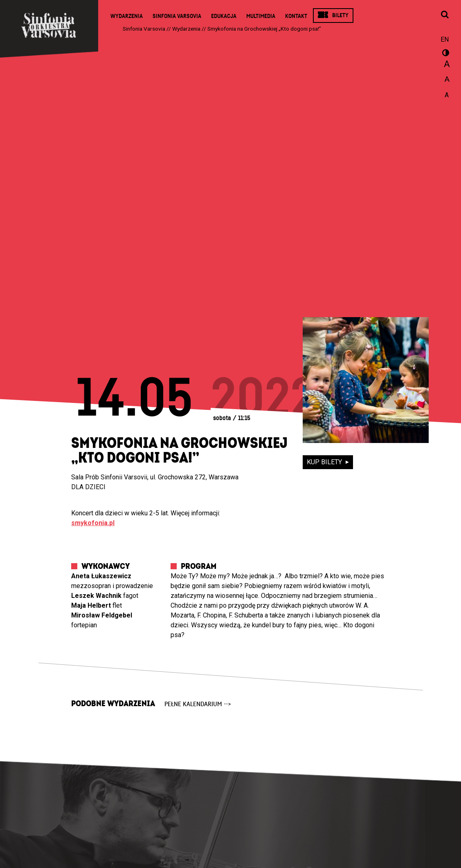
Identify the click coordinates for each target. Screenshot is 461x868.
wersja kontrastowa (445, 54)
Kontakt (296, 16)
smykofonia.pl (93, 523)
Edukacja (224, 16)
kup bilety (325, 462)
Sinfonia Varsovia (177, 16)
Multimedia (261, 16)
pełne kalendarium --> (198, 704)
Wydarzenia (127, 16)
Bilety (340, 15)
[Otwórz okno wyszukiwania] (445, 15)
